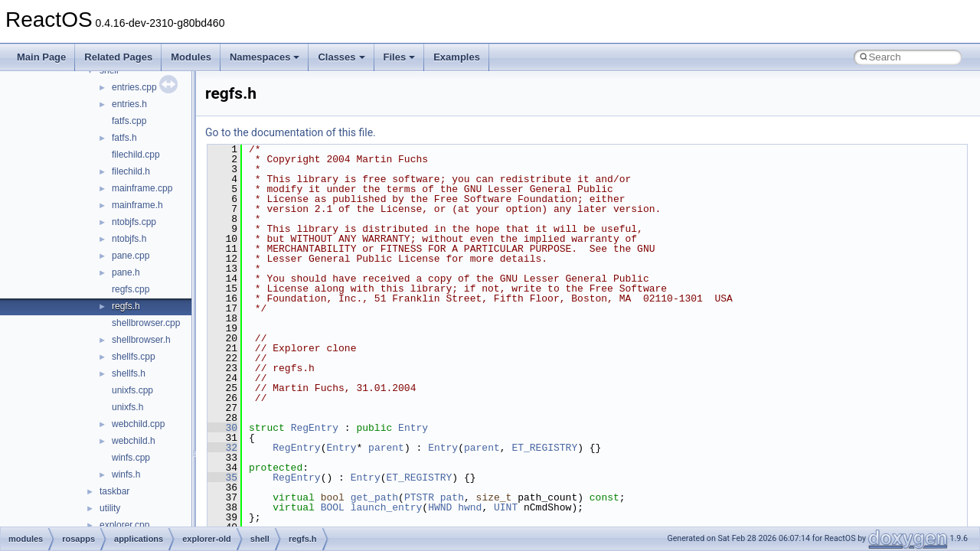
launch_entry (387, 507)
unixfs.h (127, 407)
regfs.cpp (131, 289)
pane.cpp (131, 256)
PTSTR (419, 497)
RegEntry (315, 428)
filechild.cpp (136, 155)
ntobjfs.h (129, 239)
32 (222, 448)
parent (386, 448)
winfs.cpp (131, 458)
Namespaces (265, 57)
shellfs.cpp (134, 357)
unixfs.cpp (132, 390)
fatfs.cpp (129, 121)
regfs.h (126, 306)
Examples (457, 57)
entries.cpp (134, 87)
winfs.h (126, 474)
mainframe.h (137, 205)
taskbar (114, 491)
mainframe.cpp (142, 188)
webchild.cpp (138, 424)
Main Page (41, 57)
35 (222, 478)
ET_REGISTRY (544, 448)
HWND (440, 507)
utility (110, 508)
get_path (374, 497)
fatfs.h (124, 138)
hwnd (470, 507)
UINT (506, 507)
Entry (413, 428)
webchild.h (134, 441)
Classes (341, 57)
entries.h (129, 104)
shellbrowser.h (141, 340)
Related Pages (118, 57)
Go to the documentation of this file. (291, 132)
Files (400, 57)
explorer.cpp (124, 525)
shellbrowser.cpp (146, 323)
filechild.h (131, 171)
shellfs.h (129, 373)
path (452, 497)
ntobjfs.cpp (134, 222)
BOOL (333, 507)
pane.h (126, 272)
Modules (191, 57)
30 (222, 428)
